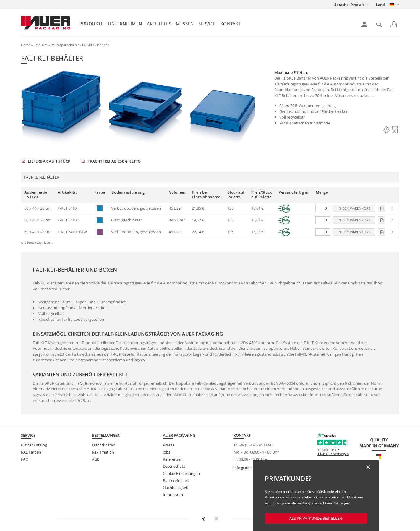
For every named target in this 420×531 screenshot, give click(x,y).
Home (26, 45)
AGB (96, 459)
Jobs (167, 452)
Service (207, 24)
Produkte (91, 24)
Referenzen (173, 459)
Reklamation (103, 452)
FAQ (25, 459)
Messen (185, 24)
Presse (169, 445)
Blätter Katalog (34, 445)
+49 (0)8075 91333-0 (255, 445)
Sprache (341, 5)
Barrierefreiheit (176, 480)
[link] (364, 25)
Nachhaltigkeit (176, 488)
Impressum (173, 495)
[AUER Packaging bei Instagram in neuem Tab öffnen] (217, 519)
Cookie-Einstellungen (181, 473)
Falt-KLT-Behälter (95, 45)
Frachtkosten (104, 445)
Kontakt (231, 24)
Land (380, 5)
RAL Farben (31, 452)
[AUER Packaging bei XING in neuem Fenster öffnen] (203, 519)
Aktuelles (159, 24)
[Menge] (323, 208)
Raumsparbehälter (65, 45)
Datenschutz (174, 466)
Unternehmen (125, 24)
